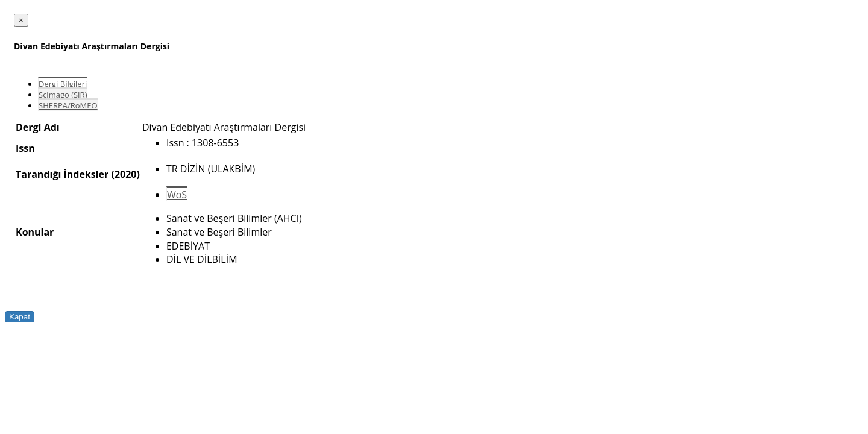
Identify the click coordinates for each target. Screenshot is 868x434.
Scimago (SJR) (63, 95)
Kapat (20, 317)
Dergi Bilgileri (63, 84)
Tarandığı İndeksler (62, 174)
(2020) (125, 174)
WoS (177, 195)
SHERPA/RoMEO (68, 105)
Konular (35, 232)
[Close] (21, 20)
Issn (25, 148)
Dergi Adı (38, 127)
